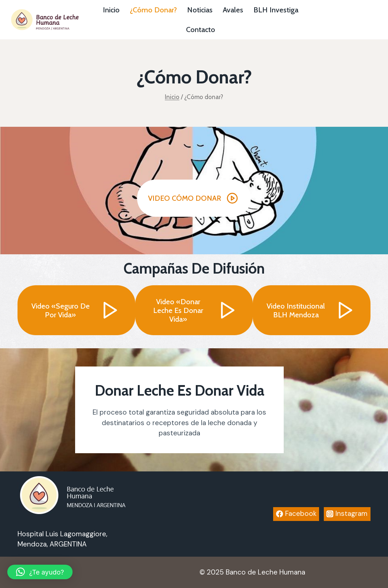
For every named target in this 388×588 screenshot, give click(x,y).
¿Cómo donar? (153, 10)
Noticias (200, 10)
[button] (194, 198)
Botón (355, 20)
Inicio (111, 10)
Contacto (201, 30)
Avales (233, 10)
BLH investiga (276, 10)
